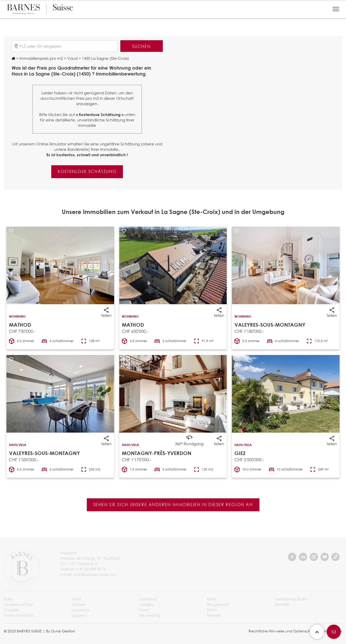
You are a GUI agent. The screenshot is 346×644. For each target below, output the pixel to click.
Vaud (72, 58)
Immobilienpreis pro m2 (41, 58)
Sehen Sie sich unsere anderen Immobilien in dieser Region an (173, 504)
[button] (336, 9)
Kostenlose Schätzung (87, 171)
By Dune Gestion (61, 631)
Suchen (142, 46)
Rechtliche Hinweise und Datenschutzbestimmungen (295, 631)
